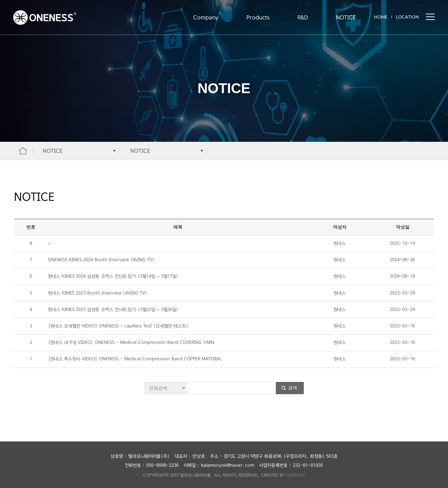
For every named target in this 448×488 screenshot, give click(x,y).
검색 (293, 388)
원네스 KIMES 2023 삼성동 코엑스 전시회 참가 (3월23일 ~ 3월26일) (113, 310)
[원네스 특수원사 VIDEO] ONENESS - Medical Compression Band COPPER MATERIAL (135, 359)
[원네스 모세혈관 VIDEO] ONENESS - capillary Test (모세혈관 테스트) (118, 326)
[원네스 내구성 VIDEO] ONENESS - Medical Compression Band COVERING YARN (131, 343)
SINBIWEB (295, 475)
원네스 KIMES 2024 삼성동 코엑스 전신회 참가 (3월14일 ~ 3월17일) (113, 276)
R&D (303, 18)
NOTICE (346, 18)
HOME (381, 17)
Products (258, 18)
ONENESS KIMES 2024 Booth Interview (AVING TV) (101, 260)
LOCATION (407, 17)
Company (206, 18)
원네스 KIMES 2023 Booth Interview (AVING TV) (98, 293)
